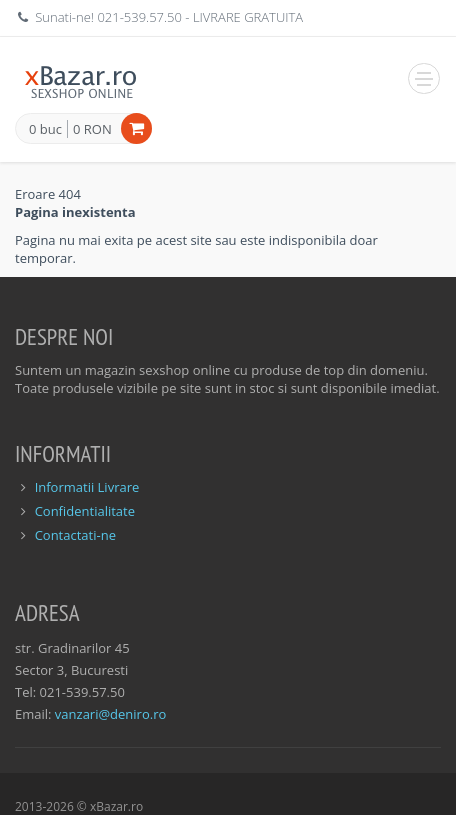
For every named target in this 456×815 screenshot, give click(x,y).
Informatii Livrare (87, 487)
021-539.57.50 (139, 17)
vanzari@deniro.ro (110, 714)
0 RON (92, 129)
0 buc (45, 130)
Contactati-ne (75, 535)
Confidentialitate (85, 511)
